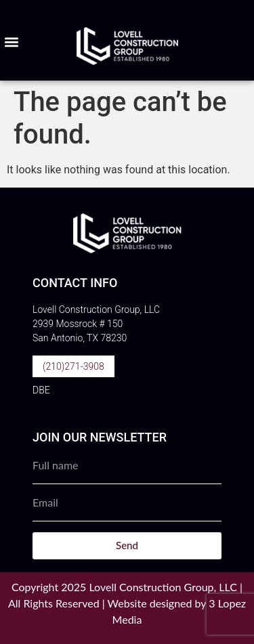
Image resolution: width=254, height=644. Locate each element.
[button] (11, 42)
